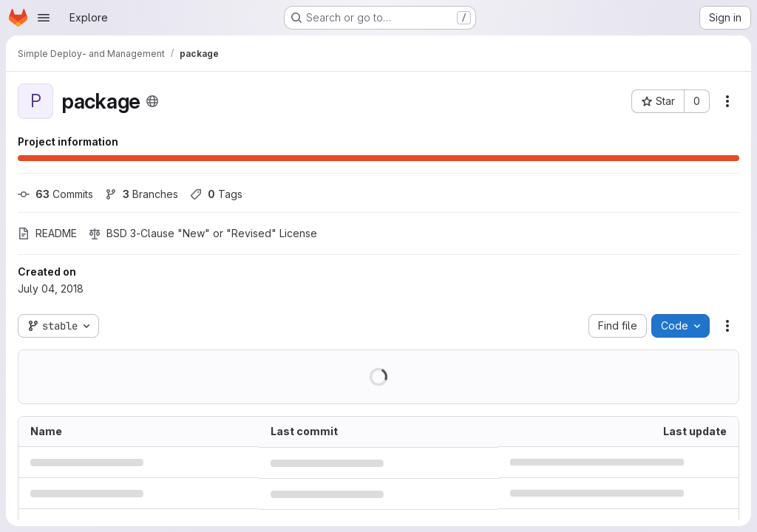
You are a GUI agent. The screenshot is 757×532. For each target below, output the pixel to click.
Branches (142, 194)
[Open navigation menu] (44, 18)
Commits (55, 194)
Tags (216, 194)
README (47, 233)
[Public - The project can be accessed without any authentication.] (152, 101)
